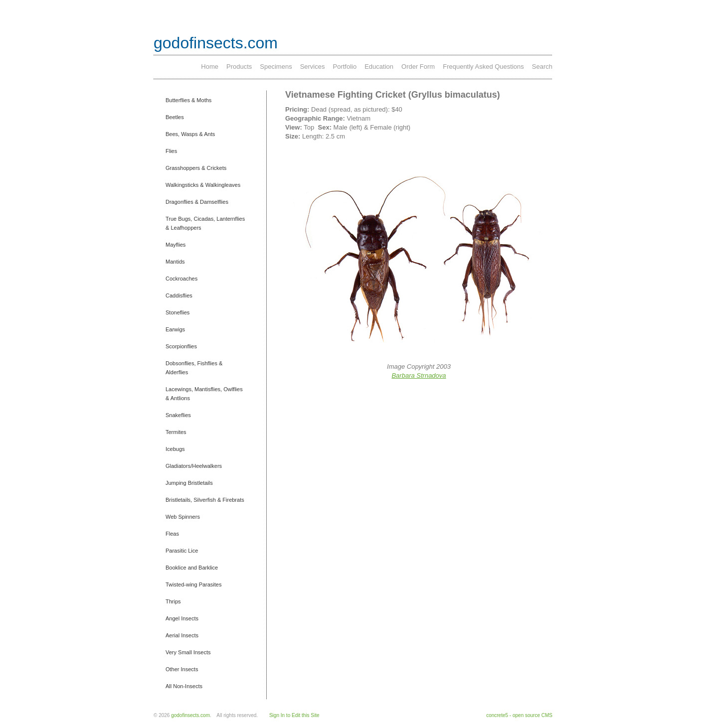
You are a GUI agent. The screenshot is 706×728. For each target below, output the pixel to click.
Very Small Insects (188, 652)
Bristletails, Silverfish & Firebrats (205, 500)
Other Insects (182, 669)
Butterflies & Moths (188, 100)
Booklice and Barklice (192, 568)
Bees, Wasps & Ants (190, 134)
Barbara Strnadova (419, 375)
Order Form (418, 67)
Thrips (173, 601)
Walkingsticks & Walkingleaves (203, 185)
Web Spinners (183, 517)
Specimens (276, 67)
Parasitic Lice (182, 551)
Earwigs (175, 329)
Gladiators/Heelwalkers (194, 466)
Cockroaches (181, 279)
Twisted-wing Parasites (194, 584)
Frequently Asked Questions (483, 67)
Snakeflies (178, 415)
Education (379, 67)
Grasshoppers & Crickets (196, 168)
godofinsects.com (216, 43)
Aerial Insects (182, 635)
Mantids (175, 262)
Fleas (172, 534)
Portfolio (345, 67)
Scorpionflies (181, 346)
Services (313, 67)
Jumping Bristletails (189, 483)
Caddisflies (179, 295)
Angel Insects (182, 618)
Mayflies (176, 245)
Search (542, 67)
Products (239, 67)
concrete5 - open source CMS (519, 715)
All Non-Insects (184, 686)
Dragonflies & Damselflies (197, 202)
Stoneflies (177, 312)
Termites (176, 432)
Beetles (175, 117)
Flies (171, 151)
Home (210, 67)
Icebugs (175, 449)
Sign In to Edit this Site (294, 715)
